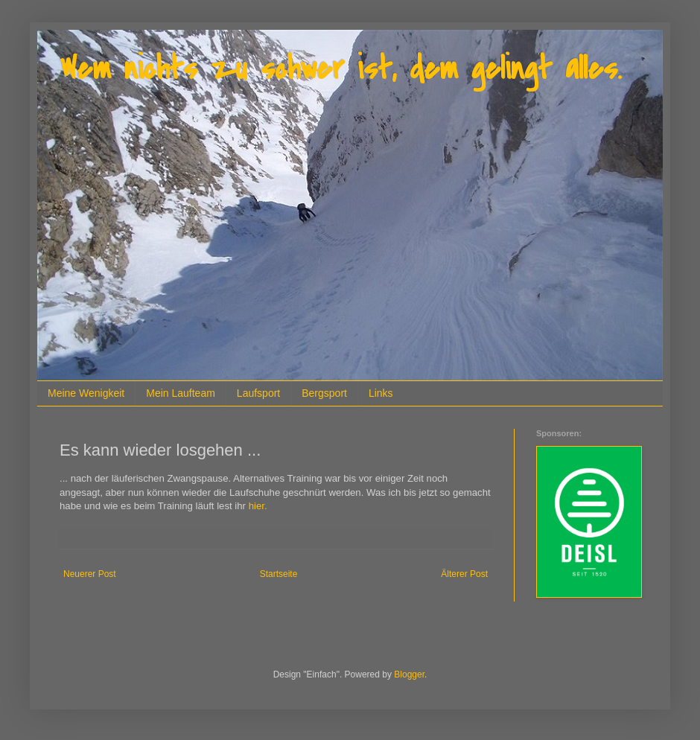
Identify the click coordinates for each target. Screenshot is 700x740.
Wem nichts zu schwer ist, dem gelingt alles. (340, 69)
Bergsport (324, 393)
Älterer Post (464, 574)
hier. (258, 506)
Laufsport (258, 393)
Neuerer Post (90, 574)
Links (381, 393)
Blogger (409, 674)
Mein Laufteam (181, 393)
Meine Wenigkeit (86, 393)
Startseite (279, 574)
